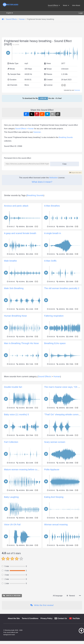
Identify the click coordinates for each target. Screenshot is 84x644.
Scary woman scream (55, 473)
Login (81, 13)
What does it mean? (42, 182)
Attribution (53, 178)
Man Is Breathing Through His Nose (21, 343)
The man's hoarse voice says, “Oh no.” (63, 418)
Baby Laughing (11, 528)
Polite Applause (52, 500)
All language (58, 626)
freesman (77, 90)
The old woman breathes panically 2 (62, 288)
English (9, 13)
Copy (64, 163)
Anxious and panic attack (16, 206)
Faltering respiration (54, 316)
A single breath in (53, 233)
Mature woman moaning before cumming (24, 500)
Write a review (12, 626)
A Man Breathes (52, 206)
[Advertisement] (42, 383)
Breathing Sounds (66, 137)
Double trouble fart (13, 418)
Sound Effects (21, 129)
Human (31, 129)
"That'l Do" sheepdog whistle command (63, 445)
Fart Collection (11, 473)
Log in (43, 98)
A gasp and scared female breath (20, 233)
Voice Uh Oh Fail (12, 555)
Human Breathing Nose (15, 316)
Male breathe (10, 261)
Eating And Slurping (54, 528)
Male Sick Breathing (14, 288)
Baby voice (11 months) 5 (16, 445)
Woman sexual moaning (56, 555)
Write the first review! (42, 636)
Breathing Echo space (55, 343)
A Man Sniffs (50, 261)
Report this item (75, 173)
